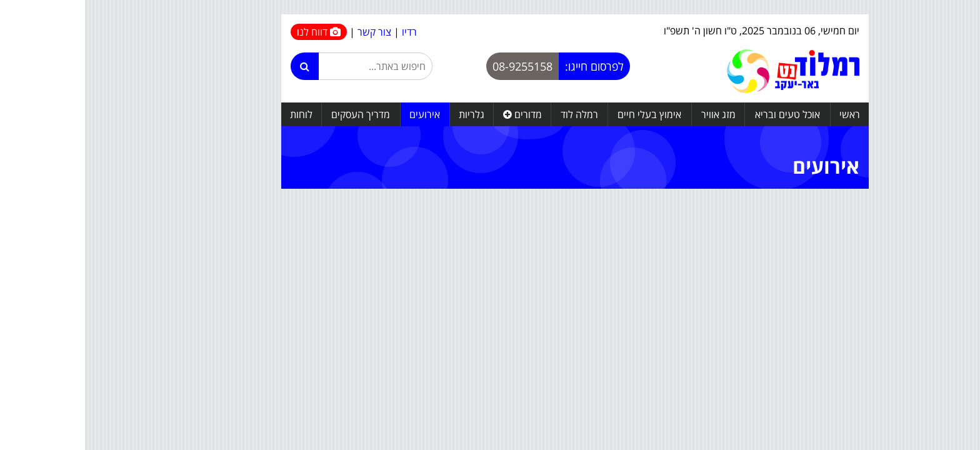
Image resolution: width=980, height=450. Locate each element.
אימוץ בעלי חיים (564, 114)
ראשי (765, 114)
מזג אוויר (633, 114)
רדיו (324, 32)
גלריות (387, 114)
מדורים (437, 114)
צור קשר (289, 32)
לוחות (216, 114)
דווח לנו (234, 32)
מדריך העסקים (276, 114)
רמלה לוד (494, 114)
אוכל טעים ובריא (702, 114)
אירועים (340, 114)
